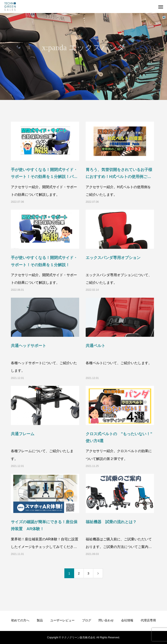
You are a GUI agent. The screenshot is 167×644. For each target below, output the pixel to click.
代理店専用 (148, 620)
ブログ (87, 620)
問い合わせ (106, 620)
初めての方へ (20, 620)
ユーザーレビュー (62, 620)
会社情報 (127, 620)
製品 (40, 620)
